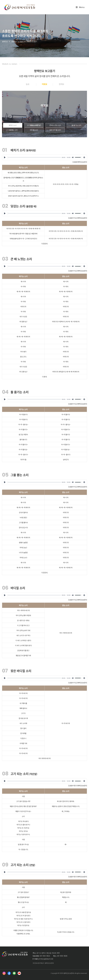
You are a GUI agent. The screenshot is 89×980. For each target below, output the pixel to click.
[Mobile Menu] (80, 7)
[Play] (5, 157)
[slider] (34, 157)
